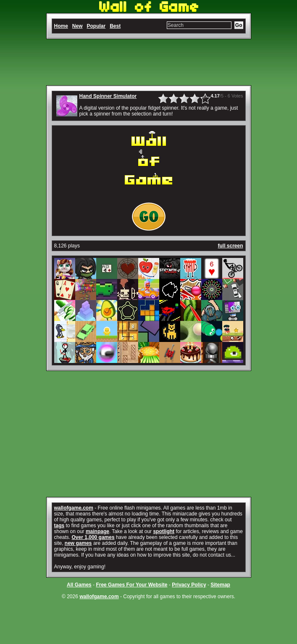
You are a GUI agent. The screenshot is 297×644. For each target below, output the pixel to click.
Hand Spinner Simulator (108, 96)
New (78, 26)
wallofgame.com (74, 508)
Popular (96, 26)
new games (78, 543)
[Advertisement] (149, 62)
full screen (230, 246)
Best (115, 26)
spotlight (164, 531)
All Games (79, 585)
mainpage (97, 531)
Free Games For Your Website (131, 585)
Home (61, 26)
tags (59, 526)
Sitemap (220, 585)
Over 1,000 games (93, 537)
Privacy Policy (189, 585)
